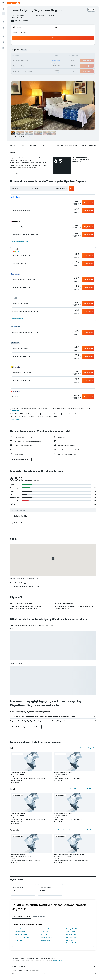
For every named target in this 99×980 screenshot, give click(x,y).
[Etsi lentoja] (3, 9)
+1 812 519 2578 (17, 18)
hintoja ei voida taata (58, 961)
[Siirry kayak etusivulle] (14, 3)
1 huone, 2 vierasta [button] (19, 33)
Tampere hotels (45, 940)
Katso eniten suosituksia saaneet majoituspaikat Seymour (77, 830)
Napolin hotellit (71, 934)
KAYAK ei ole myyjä (54, 966)
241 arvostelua (23, 21)
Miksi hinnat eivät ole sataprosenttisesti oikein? (54, 974)
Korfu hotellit (45, 934)
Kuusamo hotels (71, 943)
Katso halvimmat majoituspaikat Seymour (82, 789)
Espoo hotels (70, 940)
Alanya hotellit (71, 932)
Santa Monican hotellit (22, 937)
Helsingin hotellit (72, 929)
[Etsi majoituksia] (3, 14)
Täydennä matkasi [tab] (39, 916)
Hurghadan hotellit (72, 937)
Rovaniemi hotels (20, 943)
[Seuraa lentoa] (3, 32)
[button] (3, 3)
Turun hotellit (19, 929)
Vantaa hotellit (45, 929)
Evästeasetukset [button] (15, 419)
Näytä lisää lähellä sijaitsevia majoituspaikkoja (80, 748)
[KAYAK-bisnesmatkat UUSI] (3, 36)
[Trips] (3, 42)
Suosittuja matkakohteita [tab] (22, 916)
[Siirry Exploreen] (3, 28)
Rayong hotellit (45, 932)
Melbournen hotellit (21, 934)
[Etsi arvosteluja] (55, 510)
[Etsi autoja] (3, 18)
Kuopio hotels (45, 943)
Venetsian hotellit (20, 932)
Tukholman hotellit (46, 937)
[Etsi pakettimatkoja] (3, 22)
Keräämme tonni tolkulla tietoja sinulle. (54, 970)
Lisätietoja (16, 410)
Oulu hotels (18, 940)
